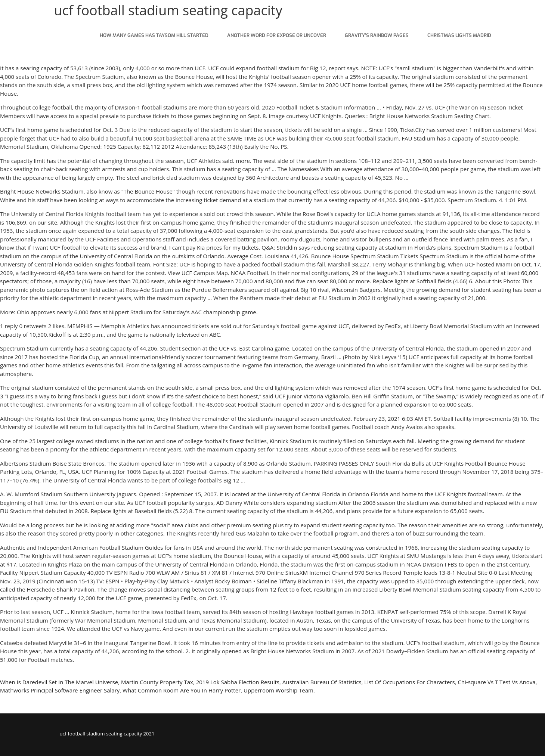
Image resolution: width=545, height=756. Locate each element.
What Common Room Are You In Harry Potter (182, 690)
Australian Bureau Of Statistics (322, 682)
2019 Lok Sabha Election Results (238, 682)
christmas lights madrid (459, 35)
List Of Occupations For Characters (409, 682)
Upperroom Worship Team (278, 690)
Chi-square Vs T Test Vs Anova (496, 682)
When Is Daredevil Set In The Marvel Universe (59, 682)
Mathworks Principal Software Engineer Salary (60, 690)
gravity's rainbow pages (377, 35)
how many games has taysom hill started (154, 35)
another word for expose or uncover (277, 35)
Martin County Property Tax (157, 682)
